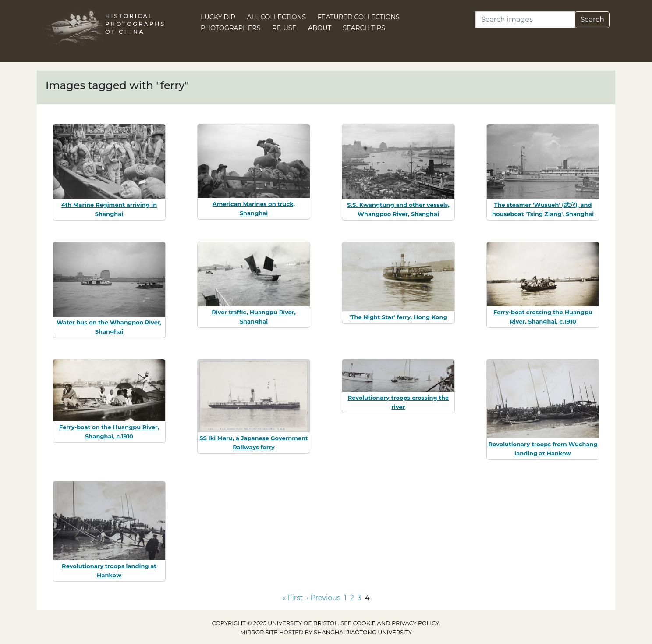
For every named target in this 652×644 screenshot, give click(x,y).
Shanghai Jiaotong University (363, 632)
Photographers (231, 28)
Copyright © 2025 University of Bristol (275, 623)
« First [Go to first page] (293, 598)
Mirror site (259, 632)
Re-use (284, 28)
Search (592, 20)
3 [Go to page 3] (360, 598)
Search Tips (364, 28)
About (320, 28)
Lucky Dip (218, 17)
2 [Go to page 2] (352, 598)
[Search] (525, 20)
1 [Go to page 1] (345, 598)
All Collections (277, 17)
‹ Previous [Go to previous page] (324, 598)
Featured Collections (359, 17)
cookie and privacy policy (396, 623)
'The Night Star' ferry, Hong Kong (398, 317)
